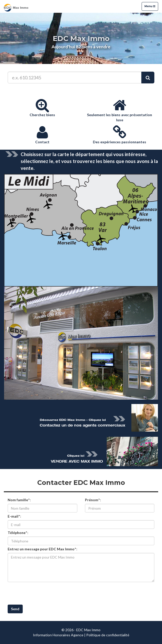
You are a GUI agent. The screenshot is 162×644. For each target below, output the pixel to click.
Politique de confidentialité (108, 635)
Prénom (92, 500)
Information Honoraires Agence (58, 635)
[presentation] (46, 593)
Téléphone (17, 533)
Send (15, 609)
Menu (150, 6)
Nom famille (18, 500)
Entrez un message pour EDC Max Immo (41, 549)
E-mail (13, 516)
